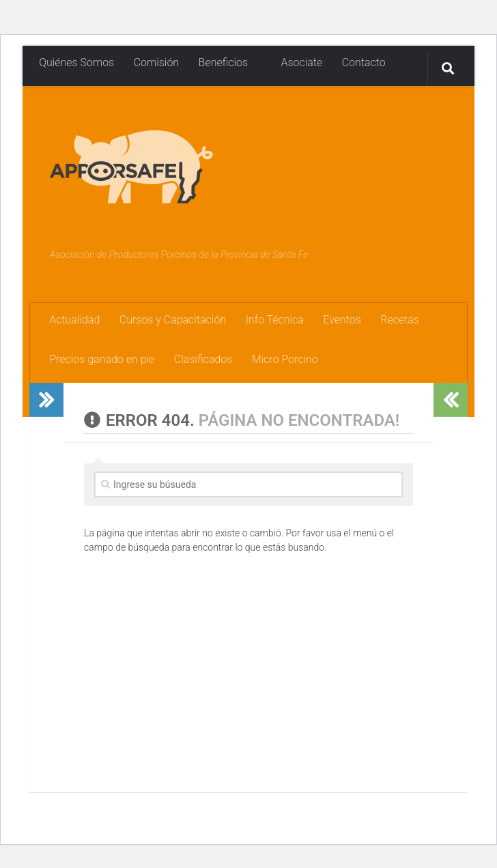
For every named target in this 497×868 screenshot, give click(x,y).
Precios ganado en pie (102, 360)
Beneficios (223, 62)
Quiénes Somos (76, 62)
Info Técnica (274, 320)
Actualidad (74, 320)
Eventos (341, 320)
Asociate (295, 62)
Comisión (156, 62)
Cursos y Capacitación (172, 320)
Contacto (363, 62)
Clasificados (203, 360)
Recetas (399, 320)
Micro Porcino (284, 360)
